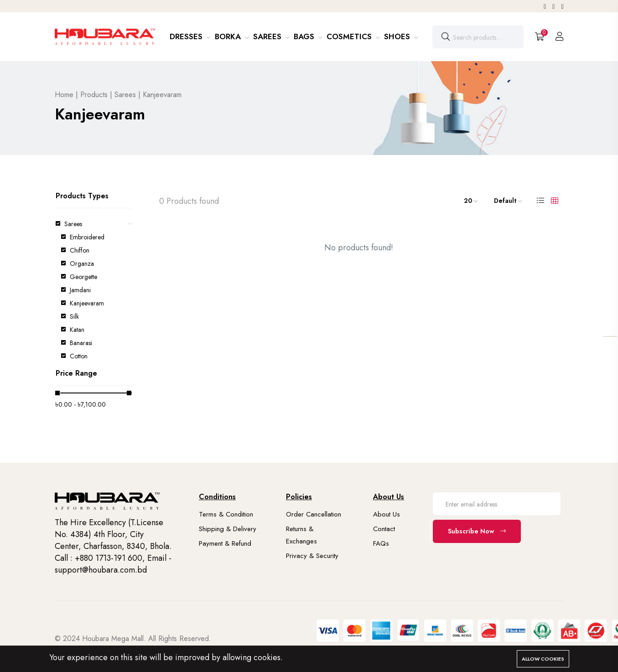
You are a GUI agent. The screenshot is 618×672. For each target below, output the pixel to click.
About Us (387, 514)
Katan (77, 330)
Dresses (187, 36)
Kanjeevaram (87, 303)
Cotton (79, 356)
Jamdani (80, 290)
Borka (229, 36)
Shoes (398, 36)
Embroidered (87, 237)
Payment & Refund (225, 543)
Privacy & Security (312, 556)
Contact (384, 529)
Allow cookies (543, 659)
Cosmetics (350, 36)
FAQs (381, 543)
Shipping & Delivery (228, 529)
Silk (74, 316)
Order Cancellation (314, 514)
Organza (82, 264)
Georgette (83, 277)
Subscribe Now (477, 531)
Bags (305, 36)
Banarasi (81, 343)
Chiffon (80, 250)
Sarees (268, 36)
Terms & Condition (226, 514)
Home (64, 95)
